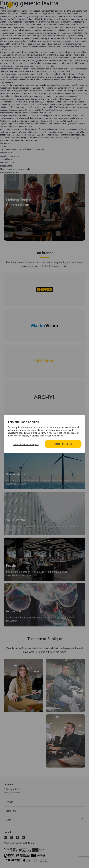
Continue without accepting (26, 444)
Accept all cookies (63, 444)
